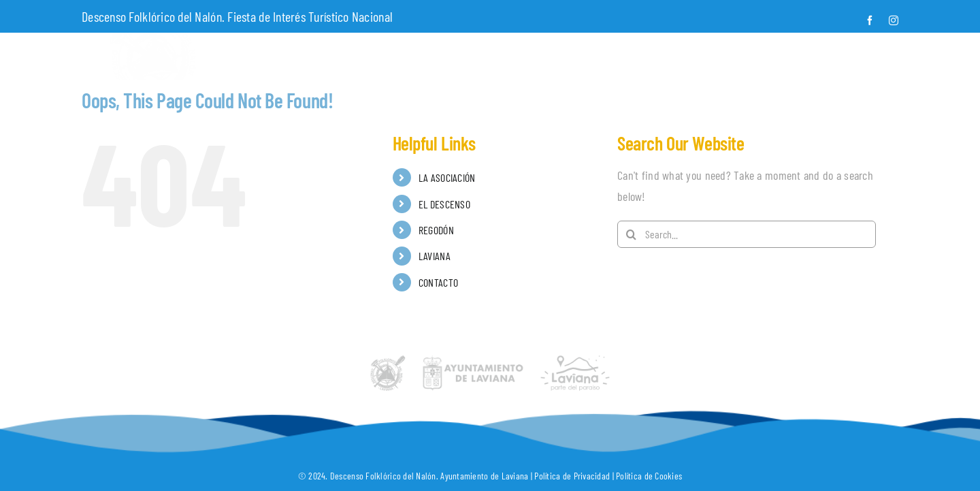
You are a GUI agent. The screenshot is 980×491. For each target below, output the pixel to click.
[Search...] (747, 234)
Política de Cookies (649, 476)
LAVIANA (435, 256)
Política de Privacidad (572, 476)
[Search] (631, 234)
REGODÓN (436, 230)
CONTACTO (438, 282)
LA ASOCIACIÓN (447, 177)
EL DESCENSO (444, 204)
